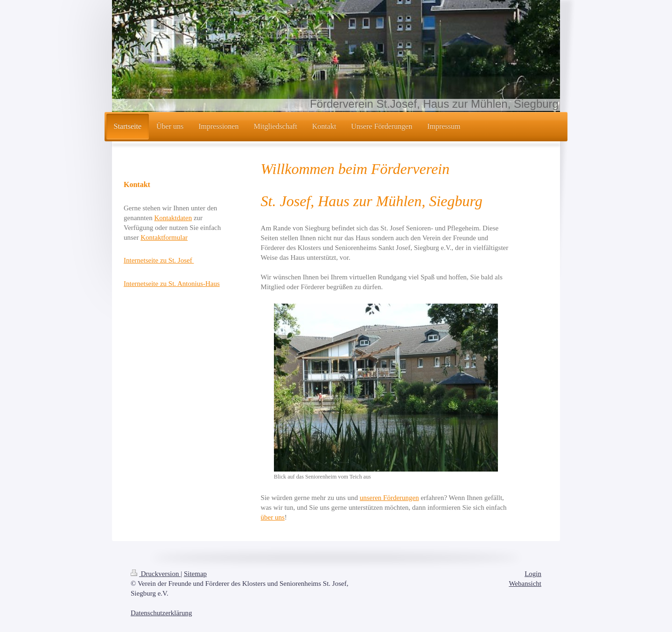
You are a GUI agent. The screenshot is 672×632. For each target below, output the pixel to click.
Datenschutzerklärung (161, 613)
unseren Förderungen (389, 498)
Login (533, 574)
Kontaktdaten (173, 218)
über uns (273, 517)
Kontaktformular (164, 237)
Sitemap (195, 574)
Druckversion (156, 574)
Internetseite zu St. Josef (159, 260)
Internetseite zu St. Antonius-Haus (172, 284)
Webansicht (525, 583)
